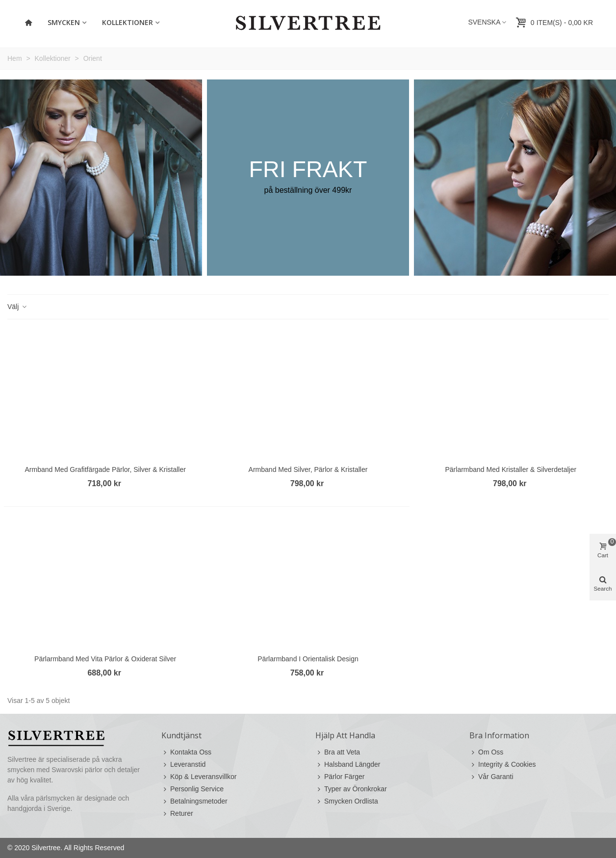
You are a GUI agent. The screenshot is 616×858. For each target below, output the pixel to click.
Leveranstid (183, 765)
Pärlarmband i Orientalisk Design (308, 659)
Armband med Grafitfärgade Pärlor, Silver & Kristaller (105, 469)
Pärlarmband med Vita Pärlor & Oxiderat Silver (105, 659)
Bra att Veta (338, 752)
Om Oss (486, 752)
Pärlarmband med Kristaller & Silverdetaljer (511, 469)
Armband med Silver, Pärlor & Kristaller (308, 469)
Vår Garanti (491, 777)
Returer (177, 814)
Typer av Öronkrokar (351, 789)
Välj (17, 307)
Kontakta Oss (186, 752)
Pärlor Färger (340, 777)
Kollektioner (128, 22)
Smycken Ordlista (347, 801)
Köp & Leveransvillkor (199, 777)
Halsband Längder (348, 765)
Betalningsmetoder (194, 801)
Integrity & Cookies (503, 765)
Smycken (64, 22)
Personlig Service (192, 789)
